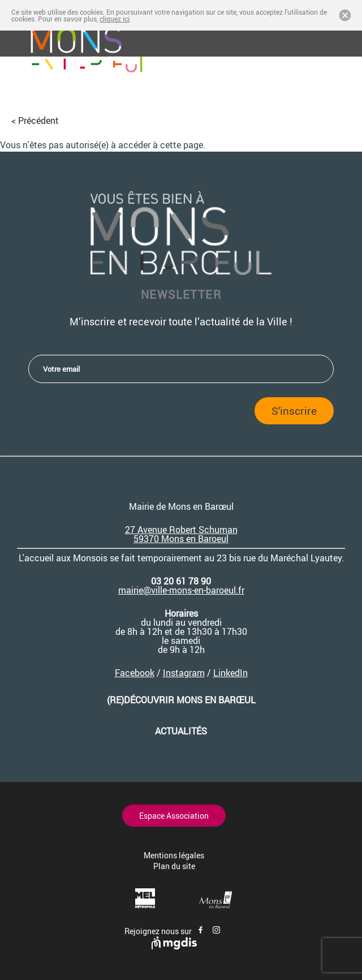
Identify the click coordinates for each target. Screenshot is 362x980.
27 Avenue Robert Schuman (181, 530)
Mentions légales (174, 855)
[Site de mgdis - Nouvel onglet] (174, 946)
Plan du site (174, 866)
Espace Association (174, 816)
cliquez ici (115, 19)
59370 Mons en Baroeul (181, 539)
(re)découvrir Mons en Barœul (181, 700)
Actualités (181, 731)
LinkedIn (230, 673)
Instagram (184, 673)
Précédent (38, 121)
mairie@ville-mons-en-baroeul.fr (181, 590)
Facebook (135, 673)
